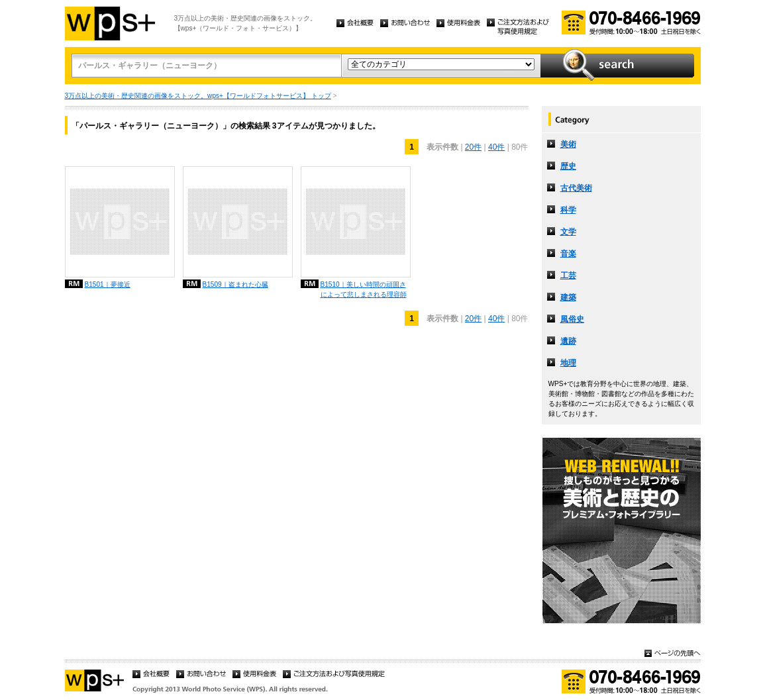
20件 (473, 147)
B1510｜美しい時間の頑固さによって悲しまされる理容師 (364, 289)
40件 (496, 147)
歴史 (568, 166)
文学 (568, 232)
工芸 (568, 275)
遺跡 (568, 341)
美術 (568, 144)
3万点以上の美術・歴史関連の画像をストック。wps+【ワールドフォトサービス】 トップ (198, 96)
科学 (568, 210)
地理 (568, 363)
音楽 (568, 254)
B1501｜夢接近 (108, 284)
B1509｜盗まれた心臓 (235, 284)
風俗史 (572, 319)
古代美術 (576, 188)
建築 (568, 297)
